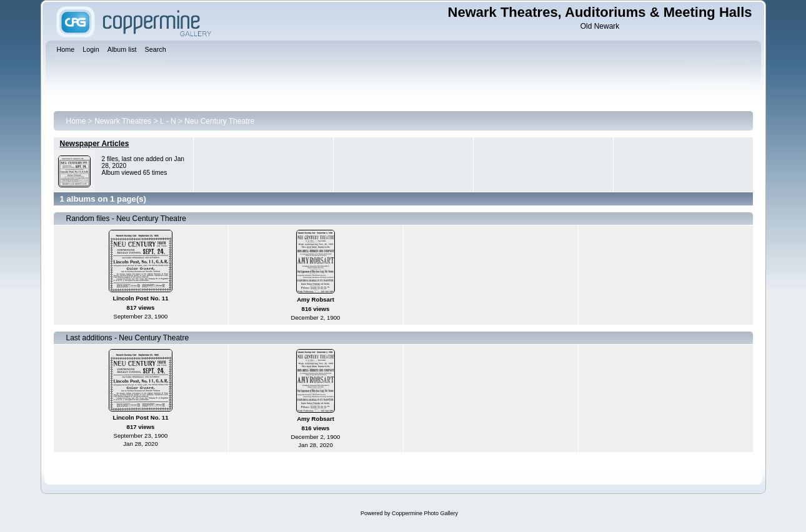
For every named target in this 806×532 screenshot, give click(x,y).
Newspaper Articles (95, 144)
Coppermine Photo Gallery (425, 513)
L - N (168, 121)
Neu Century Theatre (219, 121)
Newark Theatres (123, 121)
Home (76, 121)
